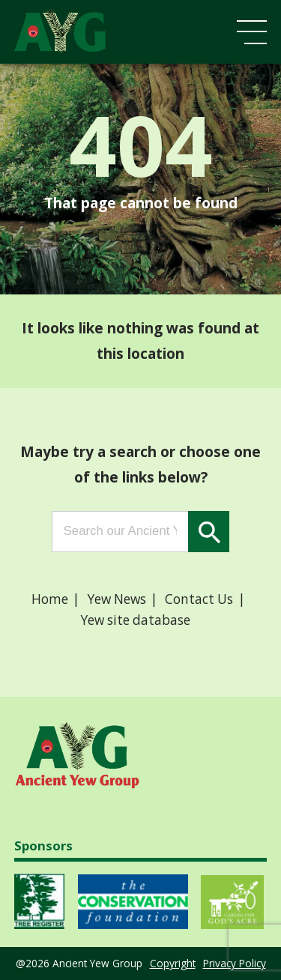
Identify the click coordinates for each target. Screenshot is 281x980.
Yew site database (136, 620)
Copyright (173, 963)
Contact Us (199, 599)
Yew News (117, 599)
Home (50, 599)
